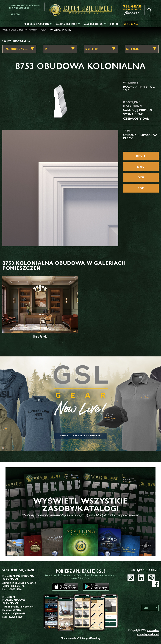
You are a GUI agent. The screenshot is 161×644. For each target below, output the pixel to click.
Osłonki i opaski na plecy (140, 137)
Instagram (131, 578)
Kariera (15, 14)
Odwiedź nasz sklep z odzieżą (80, 436)
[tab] (38, 24)
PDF (141, 188)
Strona (80, 638)
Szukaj (149, 10)
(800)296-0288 (18, 613)
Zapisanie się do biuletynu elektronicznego (25, 7)
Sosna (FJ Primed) (137, 110)
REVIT (141, 156)
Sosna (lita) (133, 114)
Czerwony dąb (136, 119)
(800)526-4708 (18, 586)
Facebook (155, 584)
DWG (141, 167)
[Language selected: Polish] (150, 608)
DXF (141, 177)
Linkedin (141, 578)
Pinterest (151, 578)
